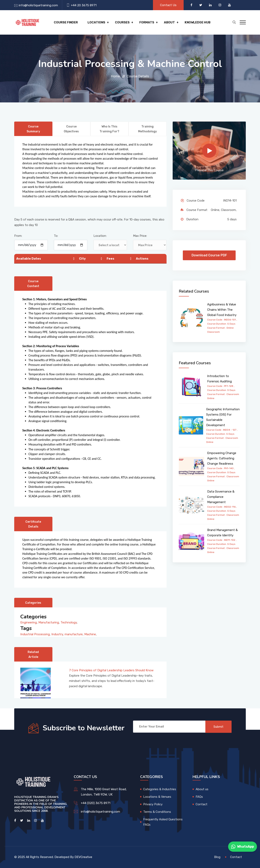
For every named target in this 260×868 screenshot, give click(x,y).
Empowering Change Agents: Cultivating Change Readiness (222, 458)
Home (115, 76)
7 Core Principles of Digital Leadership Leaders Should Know (111, 670)
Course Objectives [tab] (71, 129)
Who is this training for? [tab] (109, 129)
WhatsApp (243, 847)
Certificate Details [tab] (33, 524)
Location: (100, 236)
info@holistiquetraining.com (38, 5)
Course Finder (66, 22)
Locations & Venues (157, 797)
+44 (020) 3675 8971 (96, 803)
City (82, 259)
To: (56, 236)
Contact (201, 804)
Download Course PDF (209, 255)
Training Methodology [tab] (147, 129)
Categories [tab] (33, 603)
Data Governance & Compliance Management (221, 497)
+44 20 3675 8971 (84, 5)
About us (202, 789)
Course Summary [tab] (33, 129)
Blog (217, 857)
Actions (142, 259)
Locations (96, 22)
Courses (122, 22)
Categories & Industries (160, 789)
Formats (147, 22)
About (169, 22)
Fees (110, 259)
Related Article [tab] (33, 655)
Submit (218, 727)
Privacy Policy (153, 804)
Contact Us (168, 5)
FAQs (199, 797)
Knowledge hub (198, 22)
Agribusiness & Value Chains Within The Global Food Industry (222, 310)
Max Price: (140, 236)
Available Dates (29, 259)
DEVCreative (83, 857)
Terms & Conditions (157, 812)
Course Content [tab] (33, 284)
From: (18, 236)
